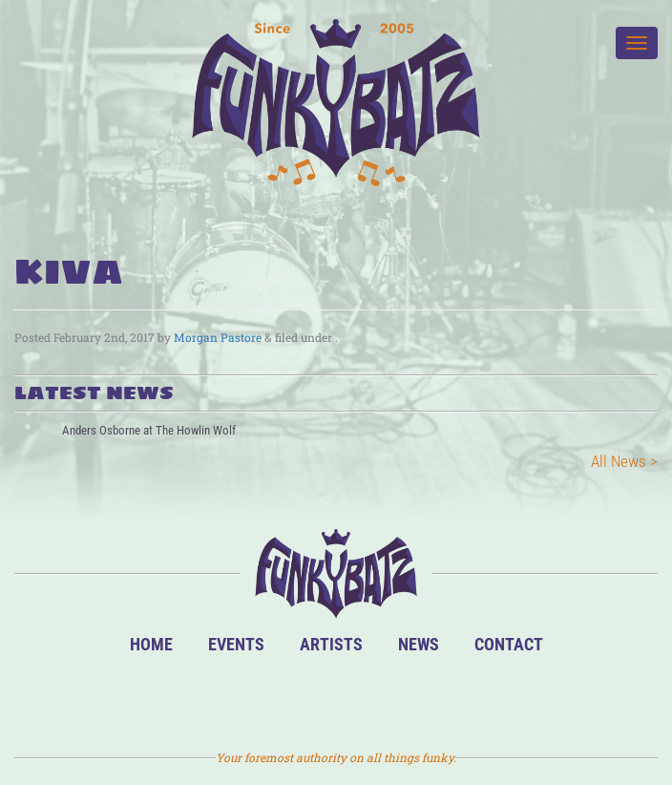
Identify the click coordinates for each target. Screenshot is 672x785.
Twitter (368, 699)
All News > (624, 461)
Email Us (429, 699)
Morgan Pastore (218, 337)
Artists (331, 644)
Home (151, 644)
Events (236, 644)
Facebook (307, 699)
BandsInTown (246, 699)
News (419, 644)
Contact (509, 644)
